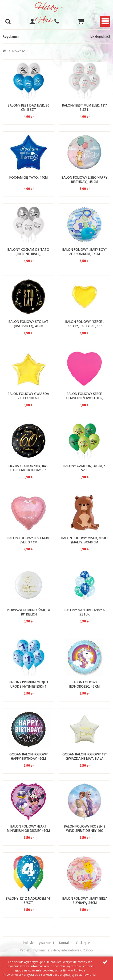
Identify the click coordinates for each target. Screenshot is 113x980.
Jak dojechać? (100, 36)
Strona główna (5, 51)
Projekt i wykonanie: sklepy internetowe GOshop (57, 950)
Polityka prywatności (38, 943)
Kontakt (65, 943)
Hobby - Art (49, 14)
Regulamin (11, 36)
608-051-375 (57, 21)
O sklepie (83, 943)
